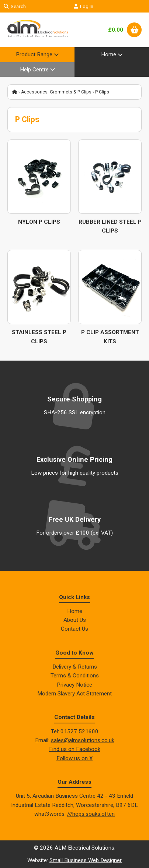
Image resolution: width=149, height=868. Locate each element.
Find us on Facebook (75, 749)
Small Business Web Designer (86, 860)
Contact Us (74, 629)
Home (75, 611)
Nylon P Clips (39, 222)
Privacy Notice (74, 685)
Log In (84, 6)
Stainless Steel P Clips (39, 337)
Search (15, 6)
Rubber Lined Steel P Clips (110, 226)
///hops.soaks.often (91, 814)
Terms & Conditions (75, 676)
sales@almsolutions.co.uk (83, 740)
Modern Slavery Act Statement (74, 694)
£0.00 (116, 30)
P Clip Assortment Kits (110, 337)
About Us (75, 620)
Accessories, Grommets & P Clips (56, 92)
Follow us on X (75, 758)
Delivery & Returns (75, 667)
